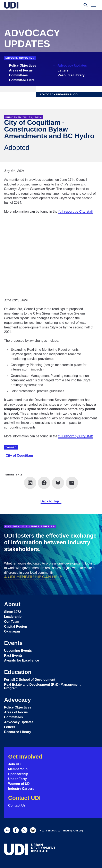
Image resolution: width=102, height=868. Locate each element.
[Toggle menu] (94, 5)
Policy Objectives (23, 65)
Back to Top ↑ (51, 501)
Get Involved (25, 757)
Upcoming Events (18, 651)
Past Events (13, 655)
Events (13, 643)
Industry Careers (21, 789)
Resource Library (71, 75)
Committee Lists (22, 80)
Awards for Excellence (22, 660)
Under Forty (18, 779)
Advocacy (18, 700)
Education (18, 672)
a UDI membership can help (33, 577)
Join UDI (15, 764)
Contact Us (17, 805)
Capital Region (16, 626)
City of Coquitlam (19, 456)
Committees (18, 75)
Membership (18, 769)
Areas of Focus (21, 70)
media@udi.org (73, 831)
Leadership (13, 617)
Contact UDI (24, 798)
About (12, 604)
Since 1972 (13, 612)
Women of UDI (19, 784)
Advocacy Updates (72, 65)
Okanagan (12, 631)
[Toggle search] (86, 5)
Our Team (12, 622)
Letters (63, 70)
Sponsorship (18, 774)
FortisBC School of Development (30, 680)
